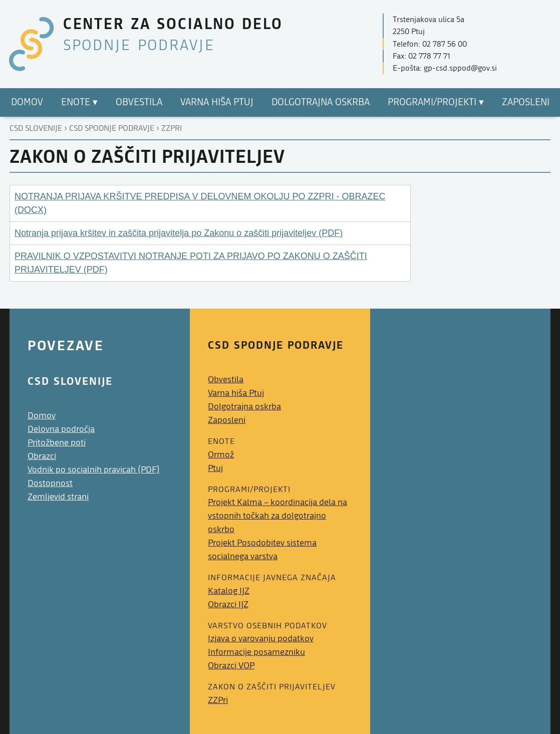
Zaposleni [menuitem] (526, 102)
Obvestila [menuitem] (139, 102)
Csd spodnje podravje (112, 128)
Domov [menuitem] (27, 102)
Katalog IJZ (229, 591)
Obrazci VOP (231, 666)
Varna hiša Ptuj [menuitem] (217, 102)
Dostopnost (50, 483)
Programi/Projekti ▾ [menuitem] (436, 102)
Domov (42, 416)
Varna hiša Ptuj (236, 393)
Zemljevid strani (58, 497)
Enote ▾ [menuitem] (79, 102)
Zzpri (172, 128)
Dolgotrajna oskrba (244, 407)
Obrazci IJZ (228, 604)
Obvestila (226, 380)
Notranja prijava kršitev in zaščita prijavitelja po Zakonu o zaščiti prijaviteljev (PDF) (179, 233)
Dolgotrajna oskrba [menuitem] (321, 102)
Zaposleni (227, 420)
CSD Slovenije (36, 128)
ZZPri (218, 700)
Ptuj (215, 468)
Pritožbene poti (57, 443)
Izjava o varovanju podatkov (261, 639)
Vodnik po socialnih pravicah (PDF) (94, 470)
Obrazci (42, 456)
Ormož (221, 455)
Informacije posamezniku (256, 652)
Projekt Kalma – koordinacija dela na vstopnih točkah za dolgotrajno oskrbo (277, 516)
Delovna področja (61, 429)
